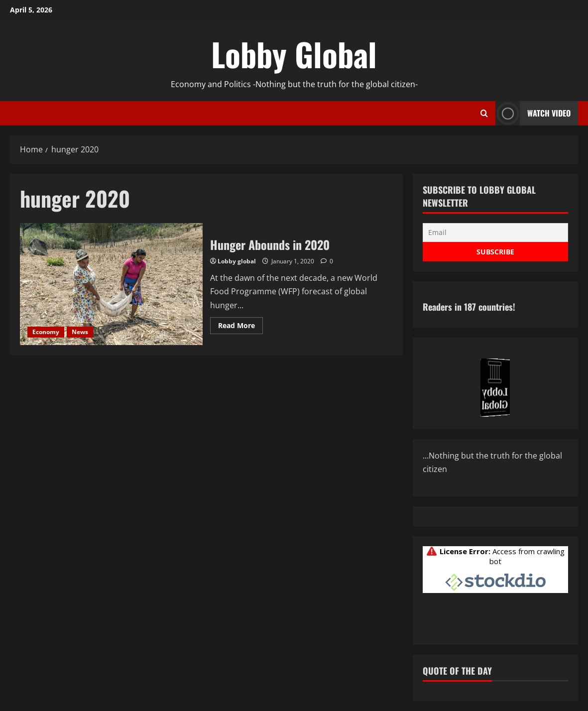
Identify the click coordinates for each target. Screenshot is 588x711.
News (80, 332)
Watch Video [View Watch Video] (533, 113)
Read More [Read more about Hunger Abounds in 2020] (240, 327)
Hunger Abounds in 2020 (111, 284)
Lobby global (237, 261)
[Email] (495, 233)
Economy (46, 332)
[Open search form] (484, 114)
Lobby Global (294, 54)
